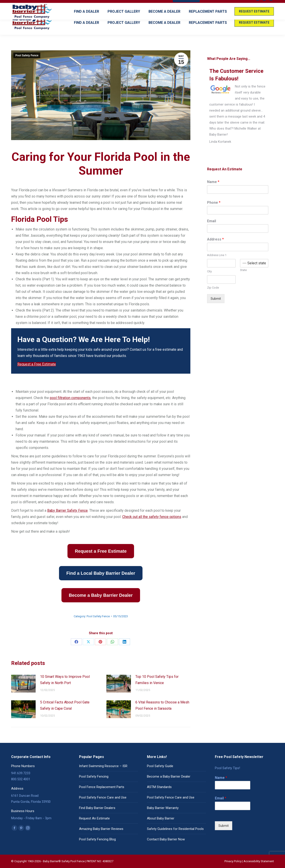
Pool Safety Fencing (94, 776)
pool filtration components (70, 398)
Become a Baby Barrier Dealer (169, 776)
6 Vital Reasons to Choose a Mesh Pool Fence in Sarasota (162, 705)
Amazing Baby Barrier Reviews (101, 829)
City (209, 271)
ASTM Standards (159, 787)
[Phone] (238, 210)
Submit (216, 299)
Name (213, 182)
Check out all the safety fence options (152, 517)
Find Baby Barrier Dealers (97, 808)
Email (212, 221)
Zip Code (213, 288)
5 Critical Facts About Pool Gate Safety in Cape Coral (65, 705)
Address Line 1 (217, 255)
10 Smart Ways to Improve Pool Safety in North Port (65, 680)
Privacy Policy (233, 861)
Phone (214, 203)
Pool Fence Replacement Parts (102, 787)
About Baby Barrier (161, 818)
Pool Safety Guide (160, 766)
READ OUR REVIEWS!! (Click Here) (227, 5)
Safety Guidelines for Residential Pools (175, 829)
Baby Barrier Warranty (163, 808)
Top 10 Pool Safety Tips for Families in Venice (157, 680)
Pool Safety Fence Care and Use (103, 797)
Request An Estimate (94, 818)
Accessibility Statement (259, 861)
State (243, 270)
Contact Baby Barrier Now (166, 839)
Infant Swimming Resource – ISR (103, 766)
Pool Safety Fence (27, 55)
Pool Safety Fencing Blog (97, 839)
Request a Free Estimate (37, 364)
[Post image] (23, 684)
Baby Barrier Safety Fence (67, 510)
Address (215, 239)
